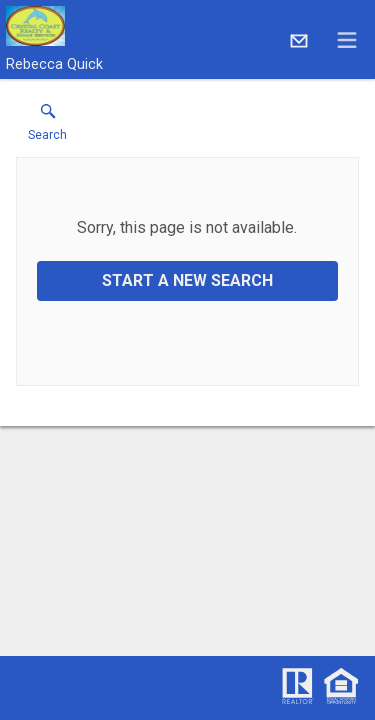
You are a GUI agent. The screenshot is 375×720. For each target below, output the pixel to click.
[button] (47, 127)
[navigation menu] (347, 40)
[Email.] (299, 40)
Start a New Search (187, 280)
